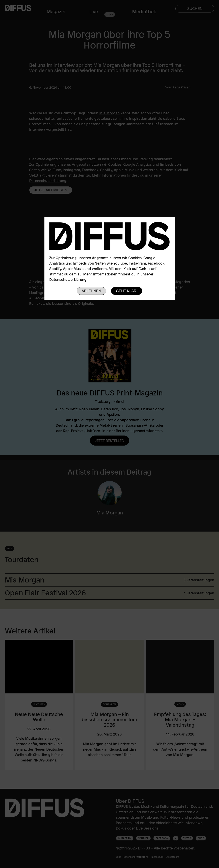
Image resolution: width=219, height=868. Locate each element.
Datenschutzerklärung (68, 279)
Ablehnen (91, 291)
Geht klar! (127, 291)
